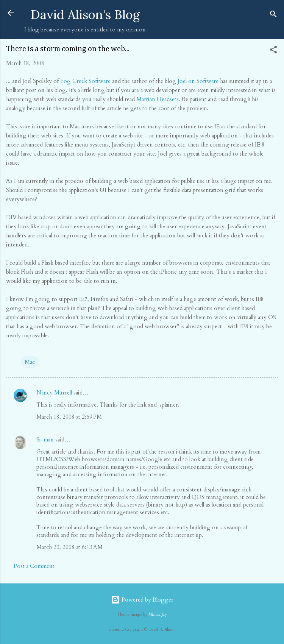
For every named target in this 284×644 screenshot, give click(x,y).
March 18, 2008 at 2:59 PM (69, 417)
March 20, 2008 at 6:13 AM (69, 547)
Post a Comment (34, 566)
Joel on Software (198, 81)
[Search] (273, 15)
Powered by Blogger (142, 600)
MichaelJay (158, 614)
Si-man (45, 440)
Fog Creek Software (85, 81)
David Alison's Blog (85, 14)
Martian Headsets (158, 99)
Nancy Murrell (54, 393)
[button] (273, 51)
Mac (30, 362)
